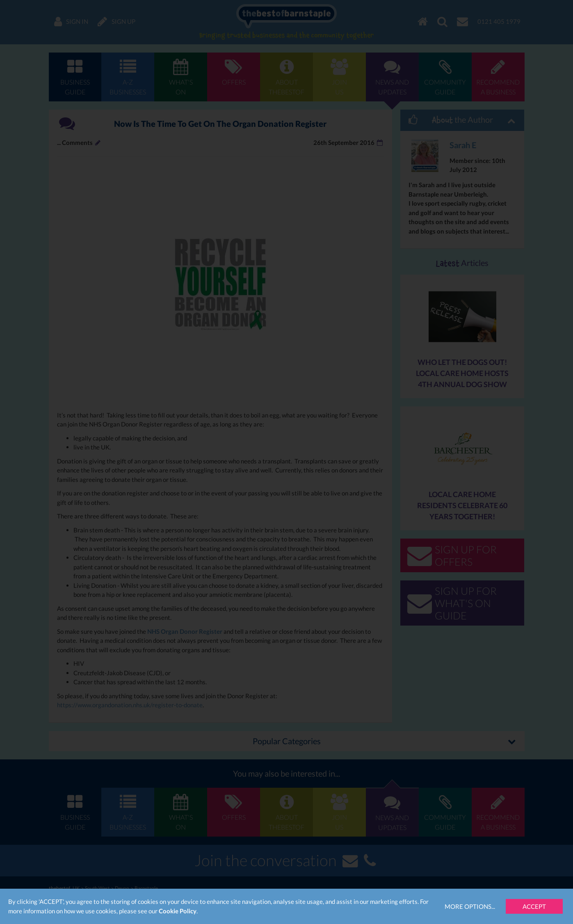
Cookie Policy (178, 911)
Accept (534, 906)
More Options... (470, 906)
